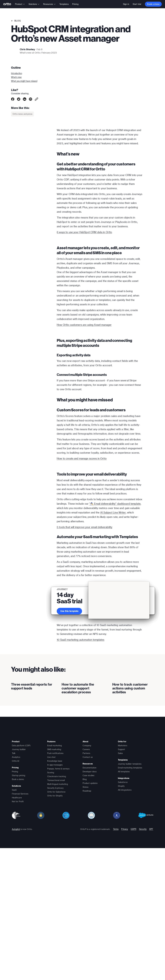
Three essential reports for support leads (32, 825)
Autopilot (16, 968)
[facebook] (13, 99)
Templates (64, 4)
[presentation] (32, 808)
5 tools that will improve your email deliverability (85, 641)
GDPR (133, 968)
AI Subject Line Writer (113, 626)
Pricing (75, 4)
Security (143, 968)
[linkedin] (25, 99)
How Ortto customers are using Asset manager (84, 361)
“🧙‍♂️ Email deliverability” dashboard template (115, 618)
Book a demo (153, 4)
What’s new (16, 77)
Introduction (17, 73)
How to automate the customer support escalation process (78, 827)
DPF (151, 968)
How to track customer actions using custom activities (130, 827)
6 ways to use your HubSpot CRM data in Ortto (84, 232)
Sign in (126, 4)
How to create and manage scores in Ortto (82, 535)
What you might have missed (24, 81)
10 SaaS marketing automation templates (80, 757)
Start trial (137, 4)
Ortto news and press (22, 114)
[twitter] (19, 99)
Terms (116, 968)
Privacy (125, 968)
